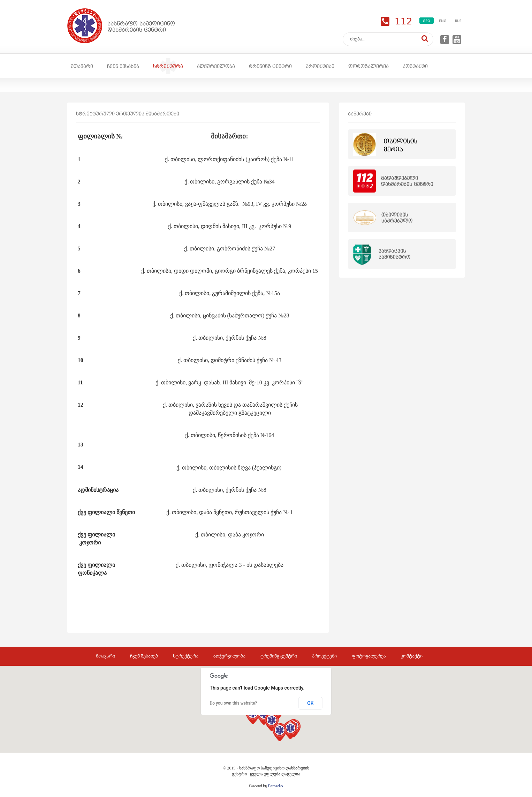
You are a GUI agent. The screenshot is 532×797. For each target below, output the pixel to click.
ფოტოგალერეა (368, 66)
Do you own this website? (234, 703)
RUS (458, 21)
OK (310, 703)
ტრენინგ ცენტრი (270, 66)
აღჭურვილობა (216, 66)
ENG (443, 21)
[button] (290, 730)
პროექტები (320, 66)
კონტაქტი (415, 66)
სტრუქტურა (168, 66)
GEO (427, 21)
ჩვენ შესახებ (123, 66)
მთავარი (82, 66)
